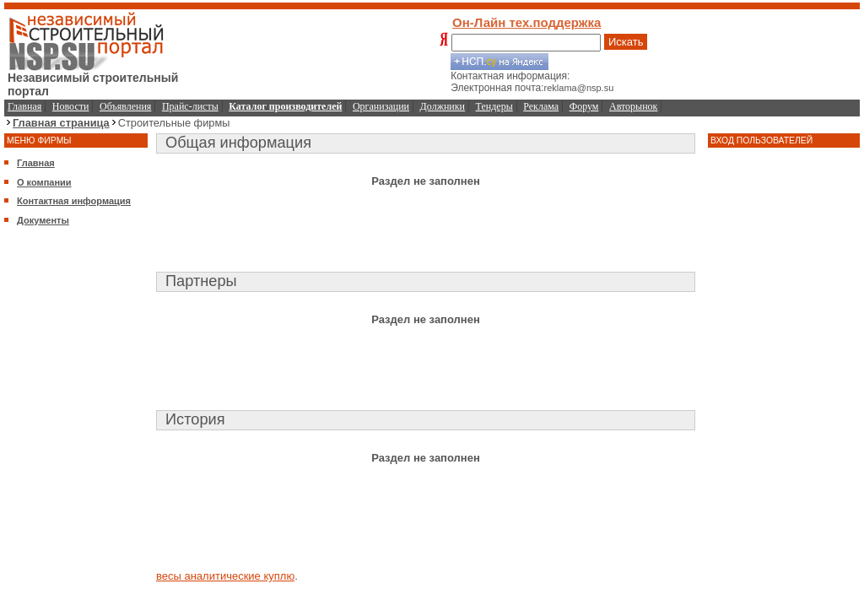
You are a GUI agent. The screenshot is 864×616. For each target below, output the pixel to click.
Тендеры (494, 106)
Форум (584, 106)
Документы (43, 220)
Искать (626, 42)
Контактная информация (74, 201)
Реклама (541, 106)
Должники (443, 106)
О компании (44, 182)
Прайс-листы (190, 106)
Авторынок (633, 106)
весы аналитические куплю (225, 576)
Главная (24, 106)
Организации (381, 106)
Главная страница (61, 123)
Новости (71, 106)
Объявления (125, 106)
